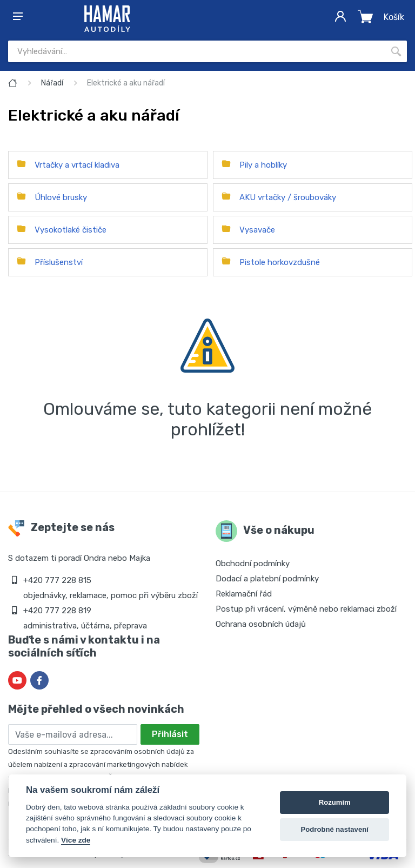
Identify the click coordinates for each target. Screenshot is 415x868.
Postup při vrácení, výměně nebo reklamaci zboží (306, 609)
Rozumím (335, 802)
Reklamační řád (244, 594)
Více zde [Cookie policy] (76, 840)
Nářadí (52, 83)
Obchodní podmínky (253, 564)
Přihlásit (170, 734)
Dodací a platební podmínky (267, 579)
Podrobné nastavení (335, 829)
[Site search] (197, 51)
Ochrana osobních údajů (261, 624)
